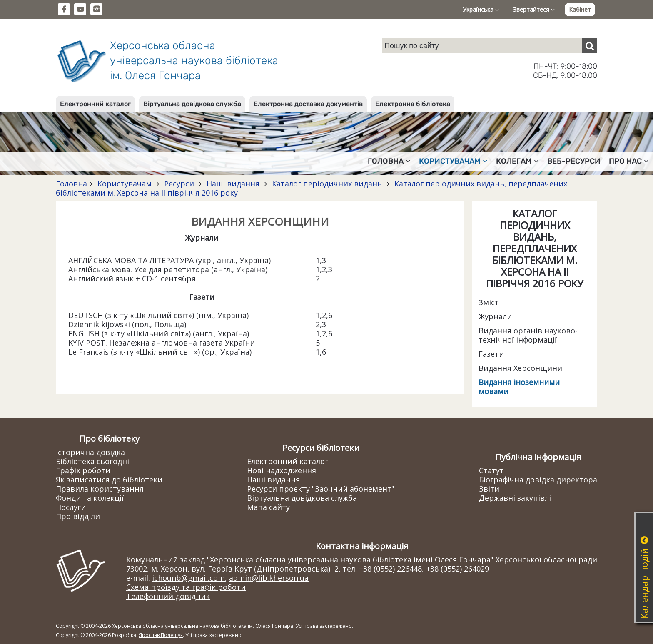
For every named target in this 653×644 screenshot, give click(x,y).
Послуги (71, 507)
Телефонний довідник (168, 596)
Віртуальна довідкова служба (192, 104)
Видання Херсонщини (520, 368)
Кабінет (580, 9)
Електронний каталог (95, 104)
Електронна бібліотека (413, 104)
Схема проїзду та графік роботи (186, 587)
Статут (491, 470)
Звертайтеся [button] (534, 9)
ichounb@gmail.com (188, 578)
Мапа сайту (268, 507)
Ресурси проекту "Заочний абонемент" (321, 489)
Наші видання (233, 184)
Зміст (489, 302)
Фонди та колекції (90, 498)
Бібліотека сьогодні (92, 461)
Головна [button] (389, 161)
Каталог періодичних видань (327, 184)
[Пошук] (590, 46)
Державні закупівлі (515, 498)
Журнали (495, 316)
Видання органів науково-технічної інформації (528, 335)
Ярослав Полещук (161, 635)
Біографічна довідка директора (538, 480)
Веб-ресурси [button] (574, 161)
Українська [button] (481, 9)
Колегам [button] (517, 161)
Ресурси (179, 184)
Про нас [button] (629, 161)
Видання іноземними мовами (519, 387)
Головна (71, 184)
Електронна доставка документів (308, 104)
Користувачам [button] (453, 161)
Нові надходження (282, 470)
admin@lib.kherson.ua (269, 578)
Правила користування (100, 489)
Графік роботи (83, 470)
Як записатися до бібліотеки (109, 480)
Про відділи (78, 516)
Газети (491, 354)
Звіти (489, 489)
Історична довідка (90, 452)
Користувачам (125, 184)
